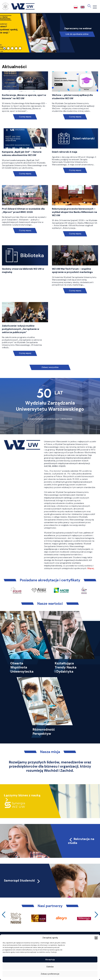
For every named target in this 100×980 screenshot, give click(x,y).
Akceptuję (50, 960)
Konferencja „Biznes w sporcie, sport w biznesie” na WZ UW (24, 97)
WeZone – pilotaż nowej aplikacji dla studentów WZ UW (72, 97)
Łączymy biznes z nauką (22, 795)
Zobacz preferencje (50, 974)
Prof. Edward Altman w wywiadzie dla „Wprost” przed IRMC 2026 (23, 210)
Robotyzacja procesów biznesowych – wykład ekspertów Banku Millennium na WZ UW (74, 212)
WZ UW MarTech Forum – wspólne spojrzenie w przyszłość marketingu (72, 270)
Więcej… (91, 568)
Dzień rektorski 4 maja (65, 152)
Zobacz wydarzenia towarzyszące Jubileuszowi (50, 419)
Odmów (50, 967)
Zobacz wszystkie (50, 367)
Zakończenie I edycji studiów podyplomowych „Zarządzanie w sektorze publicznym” (21, 329)
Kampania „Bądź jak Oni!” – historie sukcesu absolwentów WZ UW (22, 153)
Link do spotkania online (77, 34)
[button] (96, 938)
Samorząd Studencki (22, 880)
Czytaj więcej (25, 117)
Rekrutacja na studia (81, 841)
